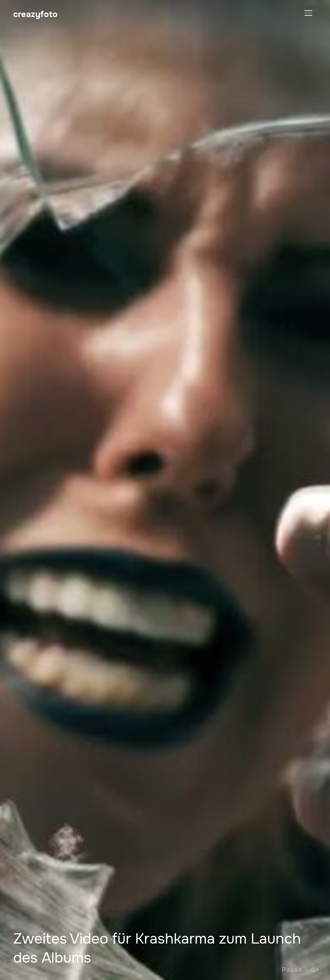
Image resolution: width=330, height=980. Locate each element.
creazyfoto (35, 14)
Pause (292, 970)
